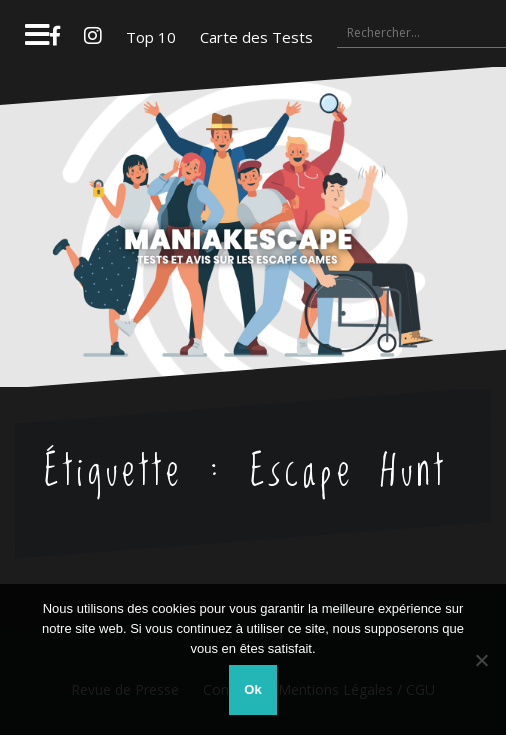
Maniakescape (253, 188)
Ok (252, 689)
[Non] (481, 660)
